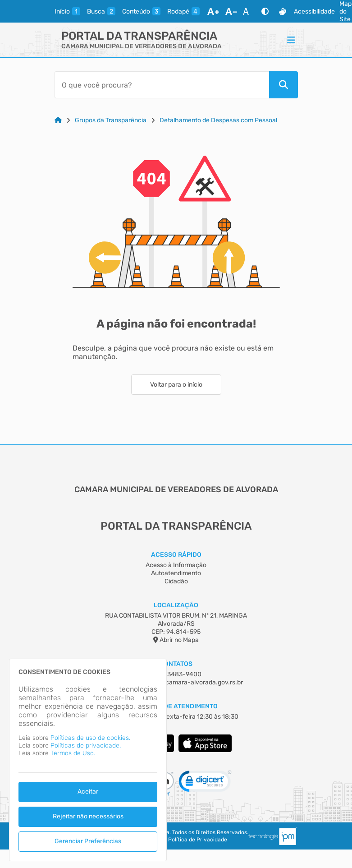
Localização (176, 605)
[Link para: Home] (58, 120)
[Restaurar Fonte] (248, 11)
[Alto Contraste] (265, 11)
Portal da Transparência (139, 36)
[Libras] (283, 11)
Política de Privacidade (198, 840)
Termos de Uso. (73, 753)
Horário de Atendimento (176, 706)
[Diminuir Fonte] (231, 11)
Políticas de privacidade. (86, 746)
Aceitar (88, 792)
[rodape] (183, 11)
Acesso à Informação (176, 565)
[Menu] (291, 40)
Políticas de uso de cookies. (90, 738)
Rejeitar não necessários (88, 816)
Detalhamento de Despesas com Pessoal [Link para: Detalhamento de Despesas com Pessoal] (218, 120)
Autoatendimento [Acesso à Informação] (176, 573)
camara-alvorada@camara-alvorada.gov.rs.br (176, 682)
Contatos (176, 664)
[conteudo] (141, 11)
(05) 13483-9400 (176, 674)
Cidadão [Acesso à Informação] (176, 581)
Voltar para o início (176, 385)
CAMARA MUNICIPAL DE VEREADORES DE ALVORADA (142, 46)
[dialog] (88, 760)
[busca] (101, 11)
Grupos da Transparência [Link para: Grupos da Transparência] (111, 120)
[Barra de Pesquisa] (162, 85)
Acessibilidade (314, 12)
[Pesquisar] (283, 85)
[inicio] (67, 11)
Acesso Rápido (176, 555)
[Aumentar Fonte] (213, 11)
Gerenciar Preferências (88, 841)
